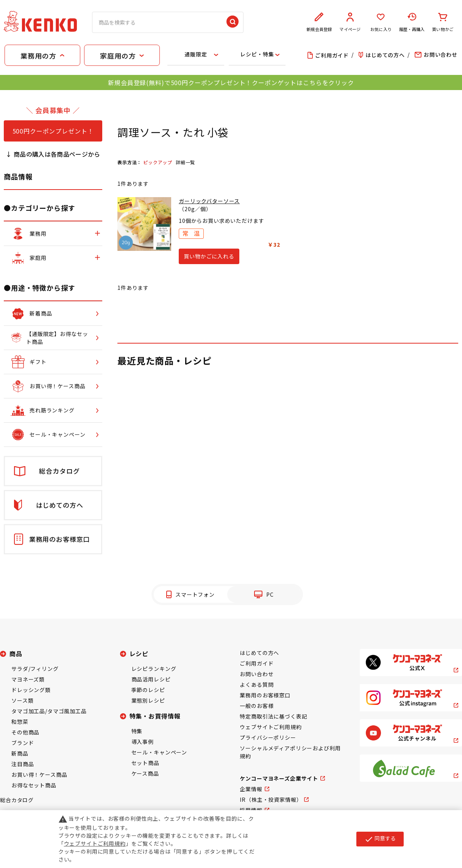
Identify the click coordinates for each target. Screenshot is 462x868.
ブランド (23, 743)
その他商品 (25, 732)
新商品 (20, 753)
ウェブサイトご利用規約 (271, 727)
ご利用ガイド (257, 663)
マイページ (350, 22)
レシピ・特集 (257, 54)
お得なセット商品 (34, 785)
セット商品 (145, 763)
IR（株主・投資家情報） (271, 800)
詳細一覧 (185, 162)
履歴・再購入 (412, 22)
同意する (380, 839)
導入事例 (143, 742)
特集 (137, 731)
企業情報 (251, 789)
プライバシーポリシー (268, 737)
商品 (16, 653)
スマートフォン (195, 594)
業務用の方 (38, 56)
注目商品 (23, 764)
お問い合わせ (257, 674)
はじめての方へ (259, 653)
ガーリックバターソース (209, 201)
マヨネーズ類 (28, 679)
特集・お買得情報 (155, 716)
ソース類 (22, 700)
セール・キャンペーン (159, 752)
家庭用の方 (118, 56)
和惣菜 (20, 722)
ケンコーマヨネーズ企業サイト (279, 778)
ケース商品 (145, 773)
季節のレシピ (148, 690)
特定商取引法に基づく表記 (273, 716)
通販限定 (196, 54)
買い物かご (443, 22)
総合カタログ (17, 800)
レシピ (139, 653)
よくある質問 (257, 684)
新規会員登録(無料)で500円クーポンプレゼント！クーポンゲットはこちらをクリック (231, 82)
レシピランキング (154, 669)
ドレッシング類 (31, 690)
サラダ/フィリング (35, 669)
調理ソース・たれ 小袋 (173, 132)
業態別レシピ (148, 700)
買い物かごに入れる (209, 256)
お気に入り (381, 22)
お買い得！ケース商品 (39, 775)
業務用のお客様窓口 (265, 695)
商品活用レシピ (151, 679)
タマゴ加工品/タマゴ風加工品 (49, 711)
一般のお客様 (257, 706)
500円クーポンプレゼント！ (53, 131)
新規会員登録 (319, 22)
